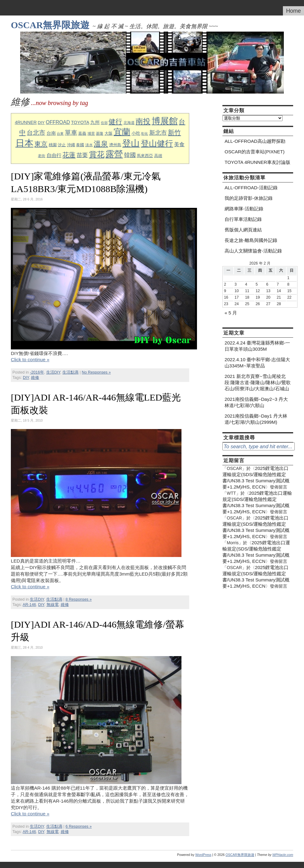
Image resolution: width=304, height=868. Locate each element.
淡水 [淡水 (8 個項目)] (89, 145)
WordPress (203, 855)
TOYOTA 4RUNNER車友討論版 (257, 162)
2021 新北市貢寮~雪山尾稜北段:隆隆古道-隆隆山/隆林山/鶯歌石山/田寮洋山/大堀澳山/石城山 (258, 382)
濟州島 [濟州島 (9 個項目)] (115, 145)
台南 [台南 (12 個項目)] (51, 133)
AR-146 (29, 605)
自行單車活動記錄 (243, 219)
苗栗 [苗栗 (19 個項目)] (82, 155)
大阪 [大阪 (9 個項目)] (109, 134)
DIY (26, 378)
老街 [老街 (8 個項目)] (42, 156)
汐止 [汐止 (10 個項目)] (62, 145)
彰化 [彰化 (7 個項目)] (145, 134)
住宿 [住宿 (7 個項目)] (104, 123)
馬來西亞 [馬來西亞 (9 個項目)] (145, 156)
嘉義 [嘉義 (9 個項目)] (82, 134)
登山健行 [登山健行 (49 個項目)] (157, 143)
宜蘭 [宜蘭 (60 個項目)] (122, 132)
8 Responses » (78, 599)
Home (293, 11)
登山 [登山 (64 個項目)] (131, 143)
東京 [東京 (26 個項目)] (41, 144)
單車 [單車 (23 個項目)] (71, 133)
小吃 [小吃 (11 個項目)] (136, 133)
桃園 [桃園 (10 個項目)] (53, 145)
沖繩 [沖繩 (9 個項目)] (71, 145)
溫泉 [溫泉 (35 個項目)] (101, 144)
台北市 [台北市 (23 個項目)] (36, 133)
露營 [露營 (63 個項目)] (114, 154)
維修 (35, 378)
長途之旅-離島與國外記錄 (251, 240)
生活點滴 (70, 372)
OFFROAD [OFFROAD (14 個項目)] (58, 122)
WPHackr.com (283, 855)
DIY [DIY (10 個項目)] (41, 123)
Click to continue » (30, 359)
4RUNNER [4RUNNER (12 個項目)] (26, 122)
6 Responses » (78, 826)
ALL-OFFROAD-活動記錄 (251, 188)
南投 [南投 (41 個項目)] (143, 121)
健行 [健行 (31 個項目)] (115, 122)
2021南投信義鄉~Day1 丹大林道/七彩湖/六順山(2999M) (256, 419)
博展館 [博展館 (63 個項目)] (165, 121)
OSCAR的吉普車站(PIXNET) (255, 152)
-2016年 (37, 372)
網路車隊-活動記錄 (244, 209)
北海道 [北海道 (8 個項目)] (129, 123)
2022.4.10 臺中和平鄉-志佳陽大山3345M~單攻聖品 (257, 363)
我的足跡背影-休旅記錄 (249, 198)
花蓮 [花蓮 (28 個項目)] (69, 155)
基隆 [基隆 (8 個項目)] (100, 133)
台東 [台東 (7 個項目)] (60, 134)
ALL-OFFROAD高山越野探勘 (255, 141)
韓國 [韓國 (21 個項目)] (130, 155)
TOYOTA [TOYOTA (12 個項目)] (80, 122)
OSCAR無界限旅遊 (50, 25)
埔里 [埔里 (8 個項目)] (91, 133)
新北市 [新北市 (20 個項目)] (158, 133)
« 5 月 (231, 313)
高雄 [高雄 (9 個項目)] (158, 156)
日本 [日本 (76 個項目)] (25, 143)
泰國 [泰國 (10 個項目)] (80, 145)
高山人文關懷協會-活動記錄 (253, 251)
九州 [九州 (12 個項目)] (95, 122)
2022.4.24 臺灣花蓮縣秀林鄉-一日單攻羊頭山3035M (257, 346)
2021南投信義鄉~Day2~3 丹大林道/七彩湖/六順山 (256, 402)
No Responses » (96, 372)
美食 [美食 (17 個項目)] (179, 144)
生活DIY (53, 372)
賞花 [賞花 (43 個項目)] (97, 154)
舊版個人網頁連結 (243, 230)
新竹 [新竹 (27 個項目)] (174, 132)
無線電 (53, 605)
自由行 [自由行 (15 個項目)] (54, 155)
